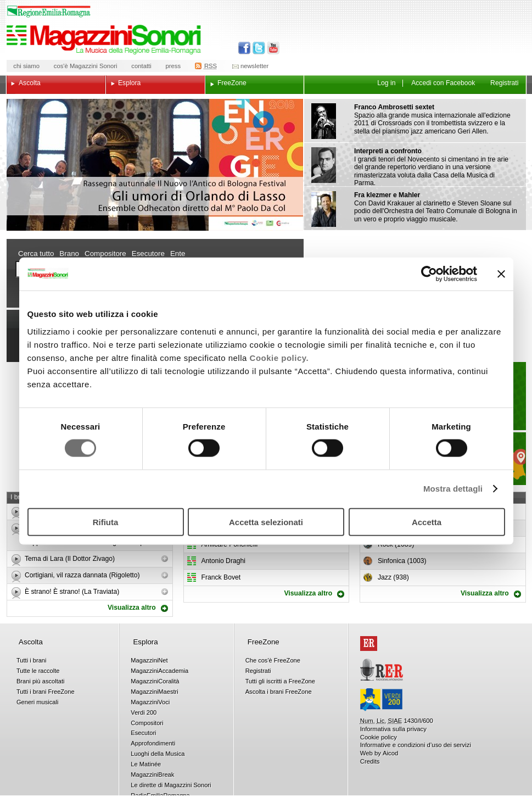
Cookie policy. (279, 357)
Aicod (390, 753)
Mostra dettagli (453, 489)
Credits (370, 761)
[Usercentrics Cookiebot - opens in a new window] (429, 274)
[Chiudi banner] (501, 274)
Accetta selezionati (266, 522)
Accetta (427, 522)
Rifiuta (106, 522)
